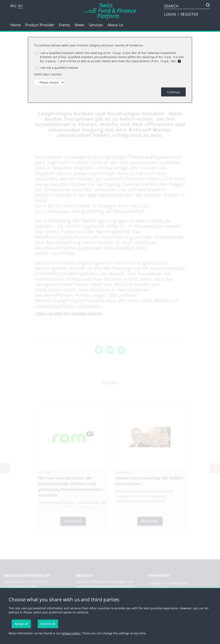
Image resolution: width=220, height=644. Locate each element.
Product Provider (40, 25)
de (13, 6)
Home (15, 25)
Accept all (21, 624)
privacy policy (71, 633)
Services (96, 25)
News (80, 25)
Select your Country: (48, 74)
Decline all (48, 624)
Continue (173, 92)
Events (65, 25)
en (20, 6)
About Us (115, 25)
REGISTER (189, 14)
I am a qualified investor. (59, 68)
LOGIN (171, 14)
